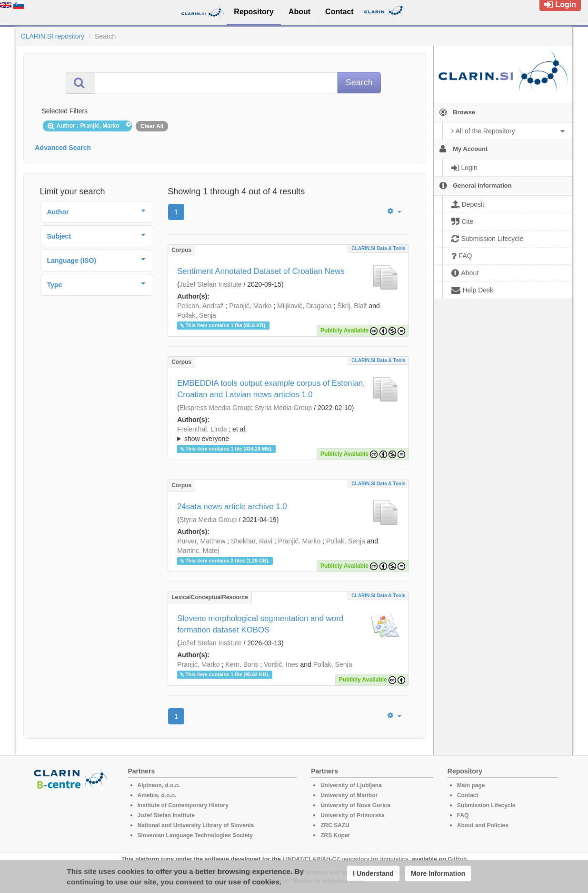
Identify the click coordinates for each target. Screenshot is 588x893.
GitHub (457, 859)
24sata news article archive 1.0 (232, 507)
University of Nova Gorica (355, 805)
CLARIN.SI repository (53, 36)
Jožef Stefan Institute (211, 284)
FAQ (463, 815)
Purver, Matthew (201, 541)
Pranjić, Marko (250, 306)
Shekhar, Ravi (252, 541)
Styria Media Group (284, 408)
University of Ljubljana (351, 785)
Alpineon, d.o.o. (159, 785)
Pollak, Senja (197, 315)
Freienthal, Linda (202, 429)
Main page (471, 785)
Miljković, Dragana (304, 306)
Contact (468, 795)
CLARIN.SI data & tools (378, 248)
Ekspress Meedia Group (215, 408)
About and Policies (483, 825)
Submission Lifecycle (486, 805)
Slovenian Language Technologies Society (195, 835)
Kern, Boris (242, 664)
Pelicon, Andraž (200, 306)
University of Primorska (353, 815)
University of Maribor (349, 795)
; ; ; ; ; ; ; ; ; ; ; (288, 434)
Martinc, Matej (198, 551)
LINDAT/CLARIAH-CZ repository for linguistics (345, 859)
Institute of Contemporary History (183, 805)
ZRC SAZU (335, 825)
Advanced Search (63, 148)
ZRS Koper (335, 835)
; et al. (288, 434)
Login (560, 5)
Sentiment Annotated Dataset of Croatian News (261, 271)
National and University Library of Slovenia (196, 825)
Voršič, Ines (281, 664)
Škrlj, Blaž (352, 306)
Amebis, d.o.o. (157, 795)
